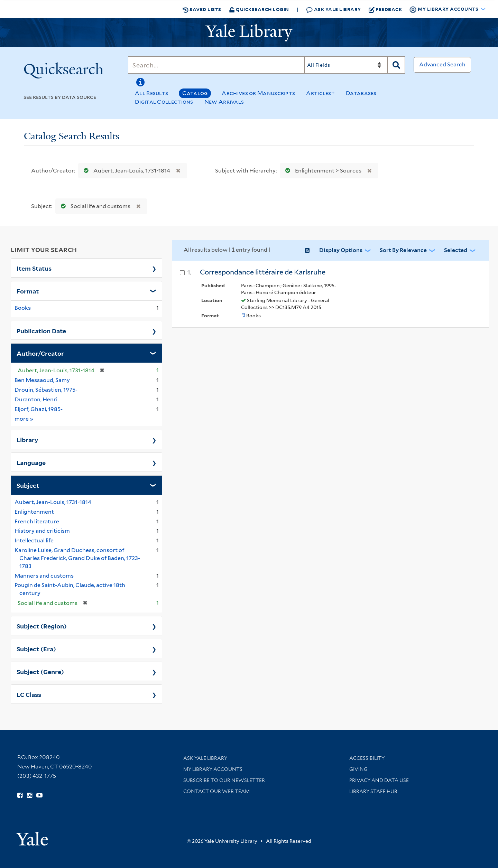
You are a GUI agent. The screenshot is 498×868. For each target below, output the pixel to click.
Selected (456, 250)
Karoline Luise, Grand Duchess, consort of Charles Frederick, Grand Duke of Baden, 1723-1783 (77, 558)
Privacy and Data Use (379, 780)
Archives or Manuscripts (258, 93)
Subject (28, 485)
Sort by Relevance (403, 250)
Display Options (341, 250)
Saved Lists (202, 9)
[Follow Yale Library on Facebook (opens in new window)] (20, 795)
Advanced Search (442, 64)
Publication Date (41, 330)
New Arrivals (224, 102)
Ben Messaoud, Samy (42, 380)
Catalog (195, 93)
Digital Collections (164, 102)
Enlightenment (34, 512)
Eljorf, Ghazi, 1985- (39, 409)
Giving (358, 769)
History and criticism (42, 531)
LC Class (29, 694)
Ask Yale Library (334, 10)
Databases (361, 93)
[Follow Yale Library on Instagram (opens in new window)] (30, 795)
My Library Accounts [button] (444, 9)
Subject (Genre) (40, 671)
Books (23, 308)
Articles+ (320, 93)
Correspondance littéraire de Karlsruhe (263, 272)
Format (28, 291)
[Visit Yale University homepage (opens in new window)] (32, 836)
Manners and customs (44, 576)
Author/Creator (40, 353)
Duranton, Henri (36, 399)
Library (27, 439)
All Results (151, 93)
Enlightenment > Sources (322, 171)
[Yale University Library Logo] (249, 33)
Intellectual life (34, 540)
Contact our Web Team (216, 791)
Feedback (385, 9)
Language (31, 462)
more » (24, 418)
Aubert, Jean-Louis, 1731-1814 (125, 171)
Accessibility (367, 758)
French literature (37, 521)
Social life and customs (94, 206)
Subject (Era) (36, 648)
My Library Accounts (213, 769)
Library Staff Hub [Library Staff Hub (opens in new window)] (373, 791)
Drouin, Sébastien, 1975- (46, 390)
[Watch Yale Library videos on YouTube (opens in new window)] (39, 795)
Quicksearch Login (259, 9)
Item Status (34, 268)
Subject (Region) (42, 626)
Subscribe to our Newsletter (224, 780)
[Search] (216, 65)
